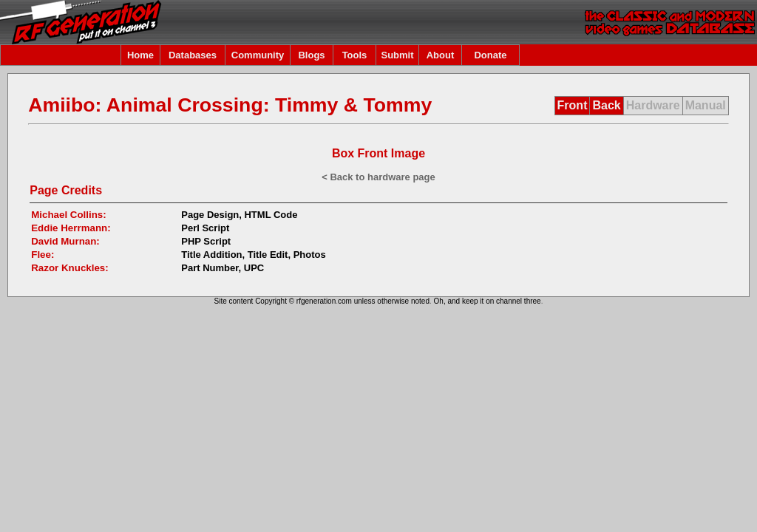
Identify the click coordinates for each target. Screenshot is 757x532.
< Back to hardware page (378, 177)
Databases (193, 55)
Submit (397, 55)
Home (140, 55)
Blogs (311, 55)
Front (573, 105)
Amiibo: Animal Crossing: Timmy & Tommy (230, 105)
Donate (490, 55)
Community (258, 55)
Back (606, 105)
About (441, 55)
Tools (355, 55)
